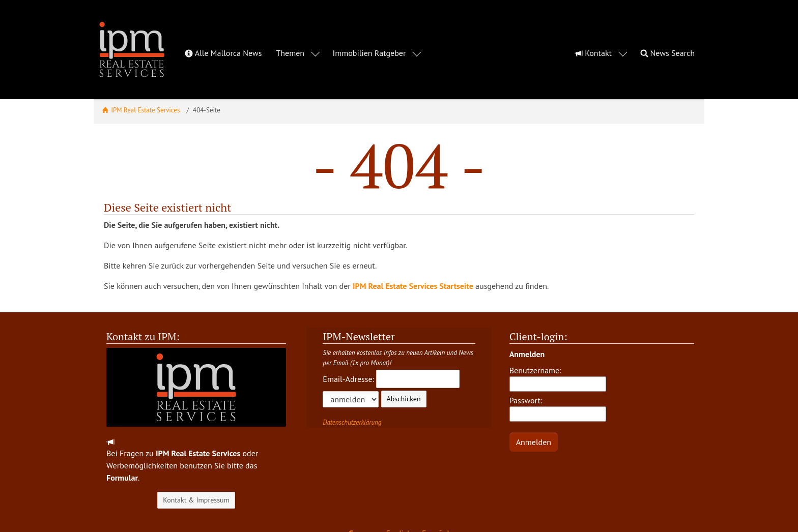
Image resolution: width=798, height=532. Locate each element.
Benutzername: (558, 351)
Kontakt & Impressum (196, 472)
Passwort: (558, 381)
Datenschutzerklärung (352, 395)
